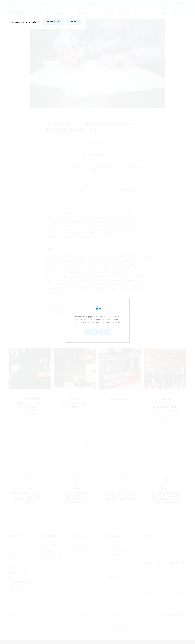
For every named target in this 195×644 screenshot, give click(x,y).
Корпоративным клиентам (51, 557)
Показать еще (97, 440)
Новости (14, 556)
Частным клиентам (53, 565)
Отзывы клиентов (18, 573)
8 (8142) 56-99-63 (177, 586)
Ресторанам (49, 544)
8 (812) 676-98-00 (177, 563)
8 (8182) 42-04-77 (177, 557)
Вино (112, 544)
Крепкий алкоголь (119, 550)
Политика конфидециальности (20, 580)
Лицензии (81, 561)
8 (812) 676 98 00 (178, 546)
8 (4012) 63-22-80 (177, 575)
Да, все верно (53, 22)
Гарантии (81, 556)
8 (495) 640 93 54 (177, 551)
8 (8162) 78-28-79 (177, 569)
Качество (81, 544)
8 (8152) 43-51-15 (178, 581)
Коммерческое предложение (17, 589)
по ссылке (87, 312)
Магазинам (48, 550)
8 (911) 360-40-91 (177, 592)
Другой (74, 22)
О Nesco (14, 544)
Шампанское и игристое (117, 557)
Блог (12, 561)
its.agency (181, 615)
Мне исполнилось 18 (97, 62)
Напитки (114, 570)
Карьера (14, 567)
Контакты (14, 550)
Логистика (82, 550)
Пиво (112, 565)
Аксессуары (116, 576)
